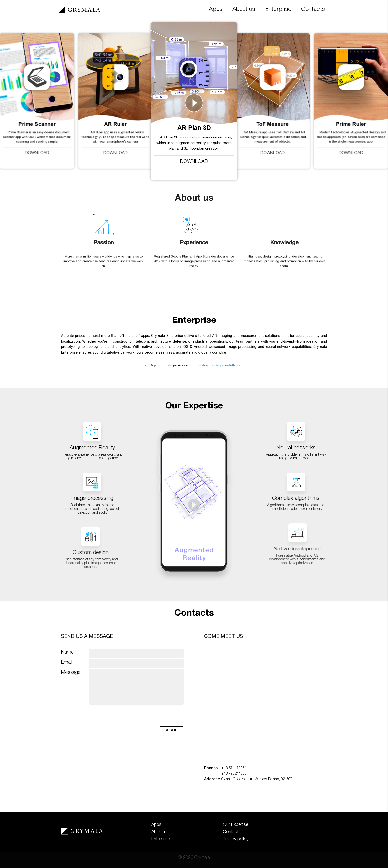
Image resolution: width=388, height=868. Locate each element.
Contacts (313, 9)
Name (67, 652)
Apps (216, 9)
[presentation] (146, 716)
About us (244, 9)
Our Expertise (236, 825)
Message (71, 673)
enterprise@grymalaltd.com (222, 365)
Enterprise (278, 9)
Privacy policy (236, 839)
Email (66, 662)
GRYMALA (84, 10)
